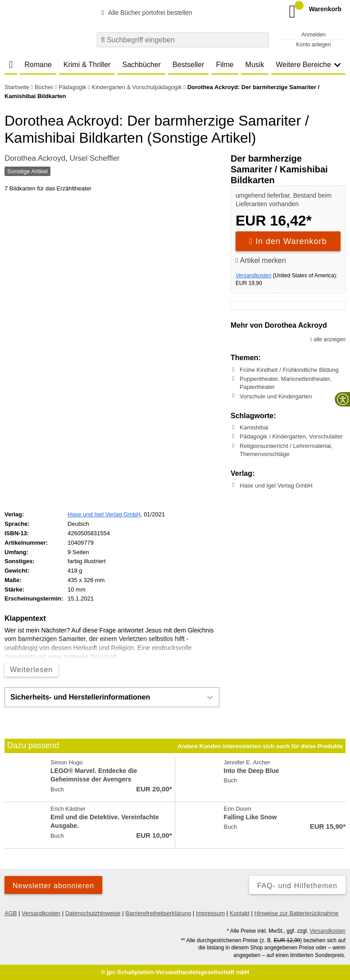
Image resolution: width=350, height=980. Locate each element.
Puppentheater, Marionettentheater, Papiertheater (286, 383)
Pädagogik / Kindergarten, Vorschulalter (291, 436)
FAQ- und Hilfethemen (297, 886)
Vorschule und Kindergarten (276, 396)
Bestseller (188, 65)
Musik (255, 65)
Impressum (210, 913)
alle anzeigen (328, 339)
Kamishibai (254, 427)
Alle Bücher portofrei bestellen (145, 13)
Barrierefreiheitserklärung (158, 913)
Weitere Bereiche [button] (308, 65)
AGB (11, 913)
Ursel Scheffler (95, 158)
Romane (38, 65)
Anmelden (314, 35)
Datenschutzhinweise (93, 913)
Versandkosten (253, 275)
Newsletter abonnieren (53, 886)
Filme (225, 65)
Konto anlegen (313, 45)
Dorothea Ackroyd (35, 158)
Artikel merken (261, 260)
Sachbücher (142, 65)
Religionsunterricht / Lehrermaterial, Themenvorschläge (286, 450)
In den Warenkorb (288, 241)
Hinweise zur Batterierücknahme (296, 913)
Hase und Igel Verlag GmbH (276, 485)
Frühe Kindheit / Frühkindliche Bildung (289, 370)
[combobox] (183, 40)
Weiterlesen (31, 670)
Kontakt (240, 913)
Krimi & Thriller (87, 65)
